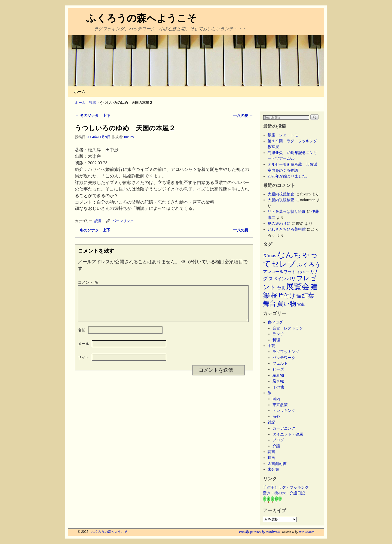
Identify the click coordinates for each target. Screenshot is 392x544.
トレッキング (284, 410)
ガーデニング (284, 428)
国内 (276, 399)
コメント (88, 282)
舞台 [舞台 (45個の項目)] (269, 303)
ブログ (278, 440)
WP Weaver (307, 532)
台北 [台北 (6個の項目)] (281, 288)
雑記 (271, 422)
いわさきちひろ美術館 (287, 229)
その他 (278, 387)
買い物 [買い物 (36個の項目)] (287, 304)
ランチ (278, 334)
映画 (271, 458)
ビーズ (278, 369)
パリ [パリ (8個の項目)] (291, 279)
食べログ (275, 322)
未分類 (273, 469)
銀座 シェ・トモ (283, 135)
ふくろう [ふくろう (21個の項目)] (309, 265)
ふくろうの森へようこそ (142, 18)
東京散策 (282, 405)
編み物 (278, 375)
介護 (276, 446)
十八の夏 (243, 116)
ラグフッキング (286, 352)
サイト (84, 364)
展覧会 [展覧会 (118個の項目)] (298, 286)
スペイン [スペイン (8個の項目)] (277, 279)
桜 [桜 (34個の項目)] (274, 295)
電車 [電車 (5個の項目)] (301, 304)
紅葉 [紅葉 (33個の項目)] (308, 296)
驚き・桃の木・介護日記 (284, 493)
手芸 (271, 346)
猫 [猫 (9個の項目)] (299, 296)
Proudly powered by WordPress (260, 532)
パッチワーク (286, 358)
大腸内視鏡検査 (281, 194)
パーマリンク (123, 221)
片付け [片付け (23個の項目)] (287, 296)
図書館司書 (277, 464)
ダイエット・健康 (288, 434)
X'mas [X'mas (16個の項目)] (270, 256)
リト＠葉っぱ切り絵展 (287, 211)
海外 (276, 416)
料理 (276, 340)
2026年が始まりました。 (289, 176)
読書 (93, 103)
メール (84, 350)
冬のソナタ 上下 (93, 116)
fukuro (129, 137)
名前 (82, 337)
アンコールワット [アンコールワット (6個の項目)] (279, 272)
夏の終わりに (279, 223)
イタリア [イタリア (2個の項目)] (303, 272)
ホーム (80, 92)
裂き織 (278, 381)
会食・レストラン (288, 328)
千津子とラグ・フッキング (286, 487)
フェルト (280, 363)
